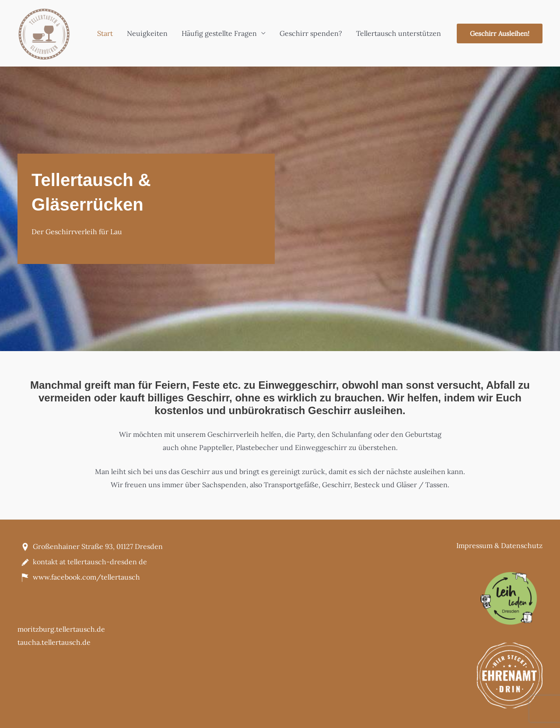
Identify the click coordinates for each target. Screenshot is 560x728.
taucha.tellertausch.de (54, 642)
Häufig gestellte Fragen (219, 33)
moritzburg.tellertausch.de (61, 629)
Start (105, 33)
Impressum (474, 545)
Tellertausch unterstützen (399, 33)
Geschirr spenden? (311, 33)
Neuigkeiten (147, 33)
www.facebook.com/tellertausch (86, 577)
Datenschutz (522, 545)
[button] (500, 33)
